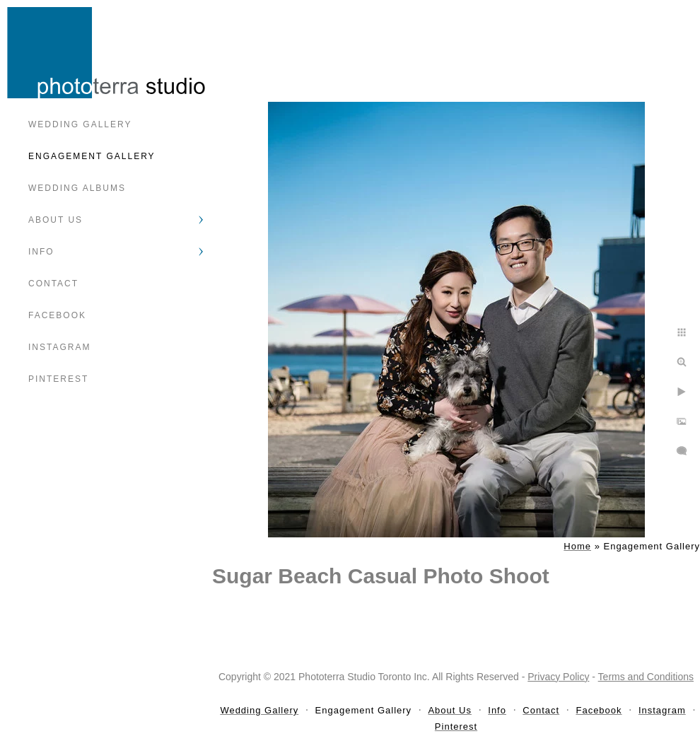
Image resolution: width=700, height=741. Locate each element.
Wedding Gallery (80, 124)
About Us (56, 220)
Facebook (57, 315)
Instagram (59, 347)
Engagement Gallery (92, 156)
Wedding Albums (77, 188)
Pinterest (58, 379)
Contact (53, 284)
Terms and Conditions (646, 677)
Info (41, 252)
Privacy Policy (558, 677)
